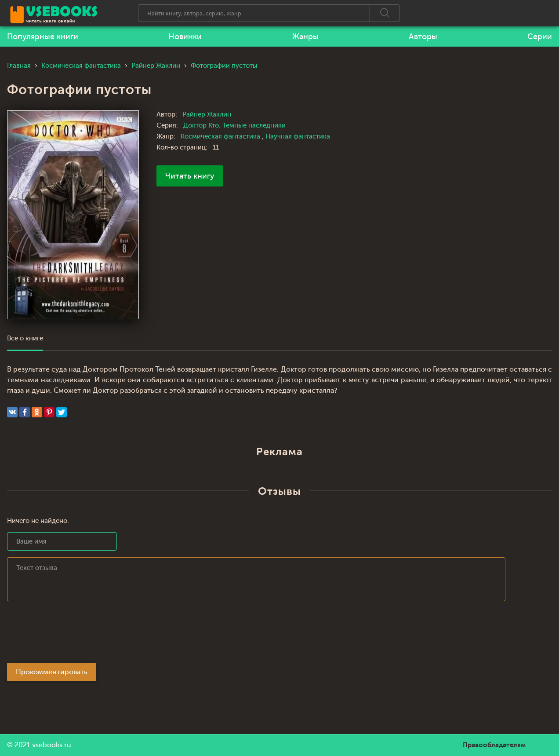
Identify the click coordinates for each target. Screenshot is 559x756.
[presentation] (74, 635)
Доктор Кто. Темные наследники (234, 126)
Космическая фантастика (221, 137)
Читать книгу (190, 176)
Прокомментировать (52, 672)
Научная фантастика (298, 137)
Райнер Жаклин (207, 115)
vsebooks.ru (52, 745)
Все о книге (25, 338)
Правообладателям (494, 745)
